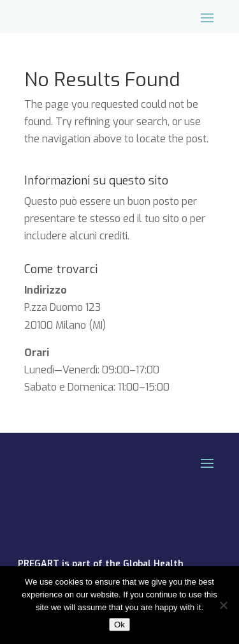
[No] (223, 605)
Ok (119, 625)
